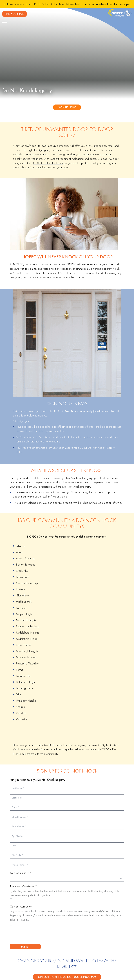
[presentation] (33, 935)
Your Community (20, 873)
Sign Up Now (67, 107)
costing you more (32, 159)
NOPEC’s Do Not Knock (48, 163)
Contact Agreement (22, 906)
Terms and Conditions (23, 886)
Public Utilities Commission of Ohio (102, 503)
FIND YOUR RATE (15, 14)
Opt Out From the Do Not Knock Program (67, 977)
